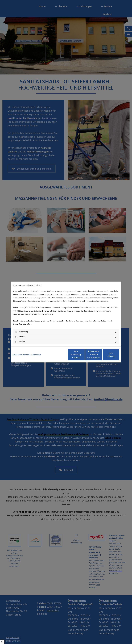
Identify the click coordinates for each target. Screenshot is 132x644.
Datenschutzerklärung (22, 354)
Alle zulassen (107, 354)
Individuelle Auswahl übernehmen (83, 354)
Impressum (37, 354)
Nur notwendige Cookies (58, 354)
